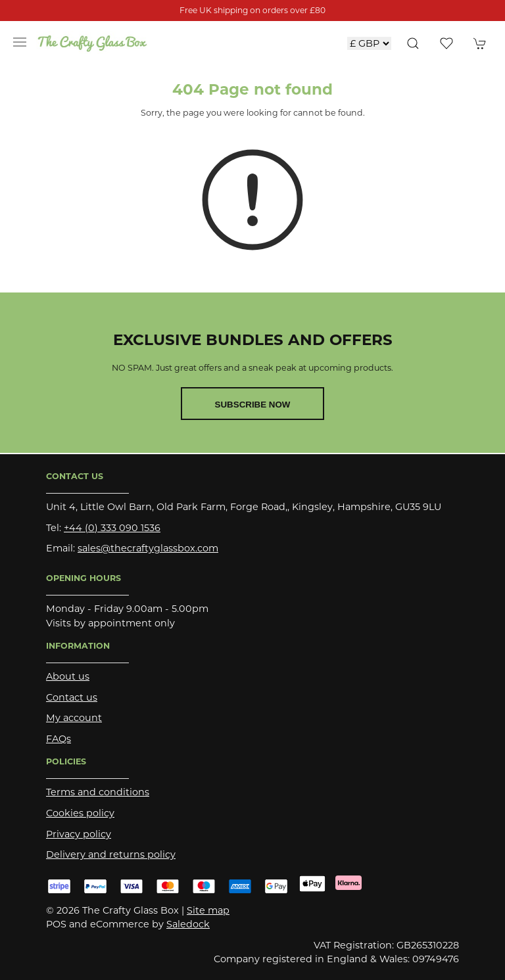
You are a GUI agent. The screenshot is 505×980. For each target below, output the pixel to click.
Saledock (188, 924)
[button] (20, 42)
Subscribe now (253, 405)
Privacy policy (79, 834)
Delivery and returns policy (111, 854)
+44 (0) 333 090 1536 (112, 528)
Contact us (72, 697)
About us (68, 676)
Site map (208, 910)
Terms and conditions (98, 792)
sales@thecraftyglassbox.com (148, 548)
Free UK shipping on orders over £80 (252, 10)
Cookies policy (80, 813)
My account (74, 718)
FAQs (59, 739)
